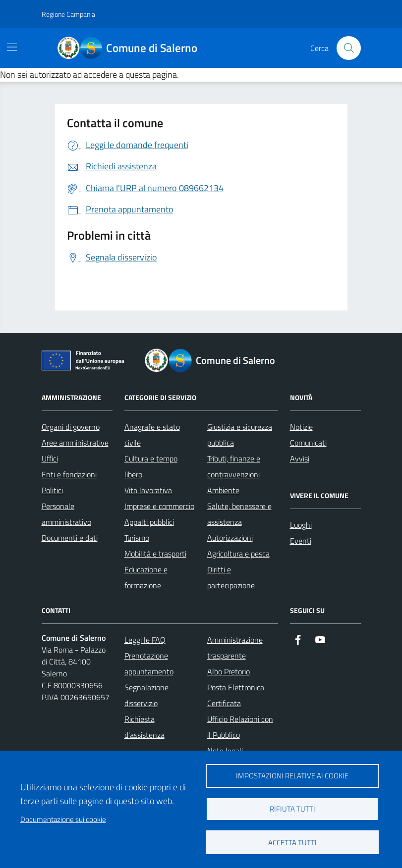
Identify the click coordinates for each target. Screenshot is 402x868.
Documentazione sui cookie (63, 819)
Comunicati (308, 443)
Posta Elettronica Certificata (236, 695)
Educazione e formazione (146, 577)
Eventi (301, 541)
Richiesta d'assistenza (144, 727)
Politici (52, 490)
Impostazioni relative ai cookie (292, 776)
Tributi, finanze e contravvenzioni (234, 466)
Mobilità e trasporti (155, 554)
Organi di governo (71, 427)
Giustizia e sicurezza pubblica (240, 435)
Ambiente (223, 490)
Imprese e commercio (159, 506)
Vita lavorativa (148, 490)
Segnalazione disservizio (146, 695)
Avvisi (300, 459)
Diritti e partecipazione (231, 577)
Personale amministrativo (66, 514)
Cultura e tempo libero (151, 466)
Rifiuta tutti (292, 809)
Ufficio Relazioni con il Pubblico (240, 727)
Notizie (301, 427)
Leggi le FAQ (145, 640)
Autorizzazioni (230, 538)
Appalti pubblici (149, 522)
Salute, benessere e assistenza (239, 514)
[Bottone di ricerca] (348, 48)
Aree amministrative (75, 443)
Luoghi (301, 525)
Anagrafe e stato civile (152, 435)
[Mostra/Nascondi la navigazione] (12, 47)
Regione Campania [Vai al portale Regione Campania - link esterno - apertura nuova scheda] (68, 14)
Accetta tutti (292, 842)
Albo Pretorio (229, 671)
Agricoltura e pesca (238, 554)
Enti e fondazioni (69, 474)
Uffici (50, 459)
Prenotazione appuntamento (149, 664)
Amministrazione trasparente (235, 648)
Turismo (137, 538)
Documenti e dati (70, 538)
